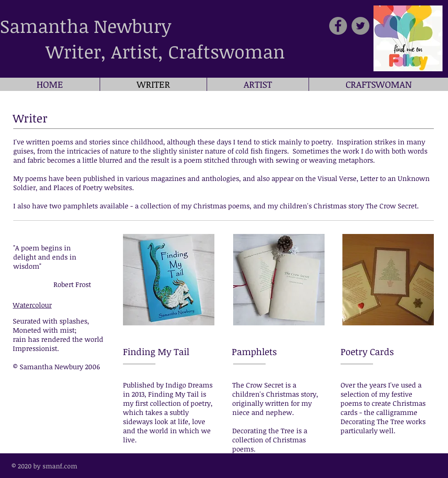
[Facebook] (338, 26)
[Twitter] (360, 26)
